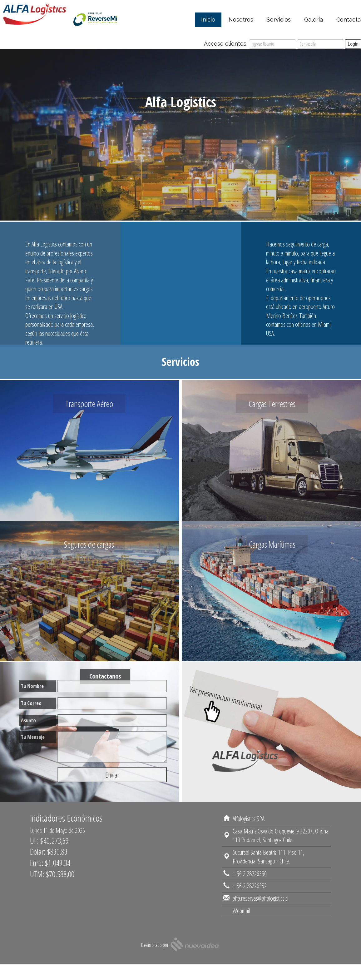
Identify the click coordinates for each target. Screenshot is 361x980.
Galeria (314, 20)
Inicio (208, 20)
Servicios (279, 20)
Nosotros (241, 20)
